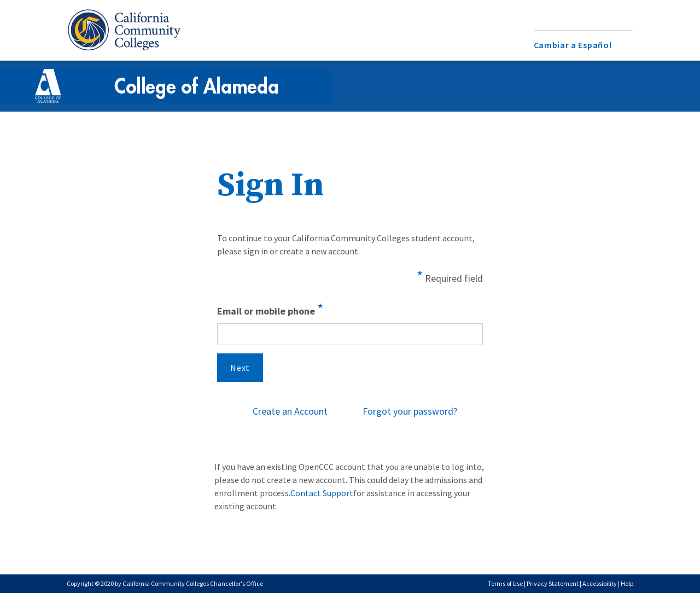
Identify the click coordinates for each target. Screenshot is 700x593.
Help (627, 583)
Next (240, 368)
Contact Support (322, 493)
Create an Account (290, 411)
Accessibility (600, 583)
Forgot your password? (410, 411)
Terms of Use (505, 583)
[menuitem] (584, 45)
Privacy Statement (553, 583)
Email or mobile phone (270, 309)
